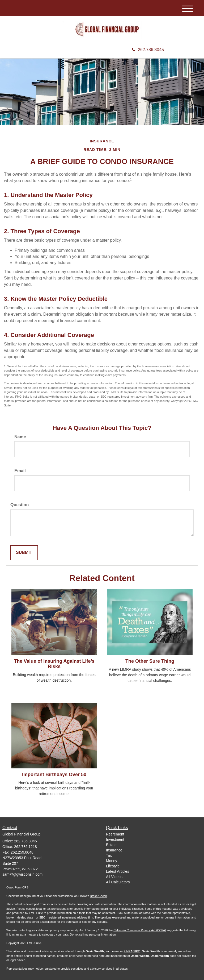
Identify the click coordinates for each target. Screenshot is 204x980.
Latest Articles (118, 871)
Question (20, 505)
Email (20, 471)
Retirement (115, 834)
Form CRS (22, 887)
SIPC (137, 951)
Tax (109, 855)
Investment (115, 839)
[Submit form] (24, 553)
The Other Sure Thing (150, 661)
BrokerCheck (99, 896)
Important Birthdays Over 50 (54, 775)
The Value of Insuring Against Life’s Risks (54, 664)
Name (20, 437)
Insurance (114, 850)
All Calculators (118, 882)
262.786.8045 (148, 50)
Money (112, 861)
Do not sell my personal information (93, 934)
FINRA (128, 951)
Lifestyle (113, 866)
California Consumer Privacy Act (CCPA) (140, 930)
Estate (111, 845)
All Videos (114, 877)
